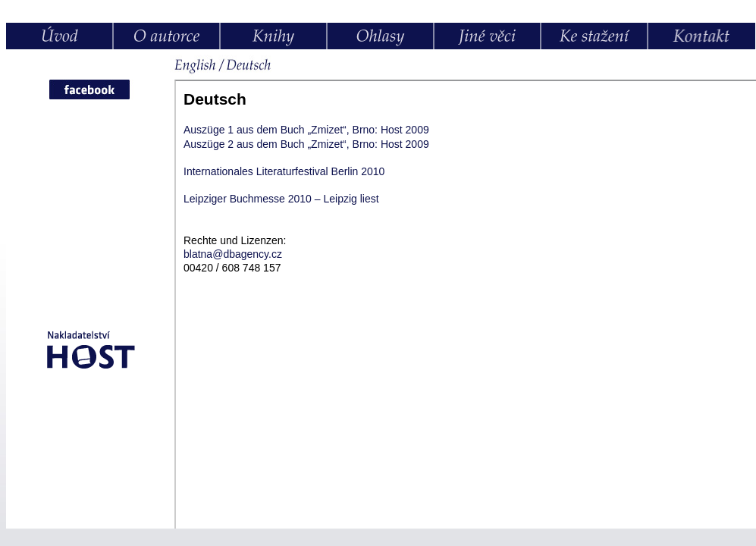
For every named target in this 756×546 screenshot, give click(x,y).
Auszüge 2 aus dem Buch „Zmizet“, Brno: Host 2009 (306, 144)
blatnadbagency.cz (233, 254)
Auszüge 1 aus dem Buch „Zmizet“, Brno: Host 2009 (306, 130)
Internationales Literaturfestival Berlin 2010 (284, 171)
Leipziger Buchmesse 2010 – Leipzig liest (281, 199)
